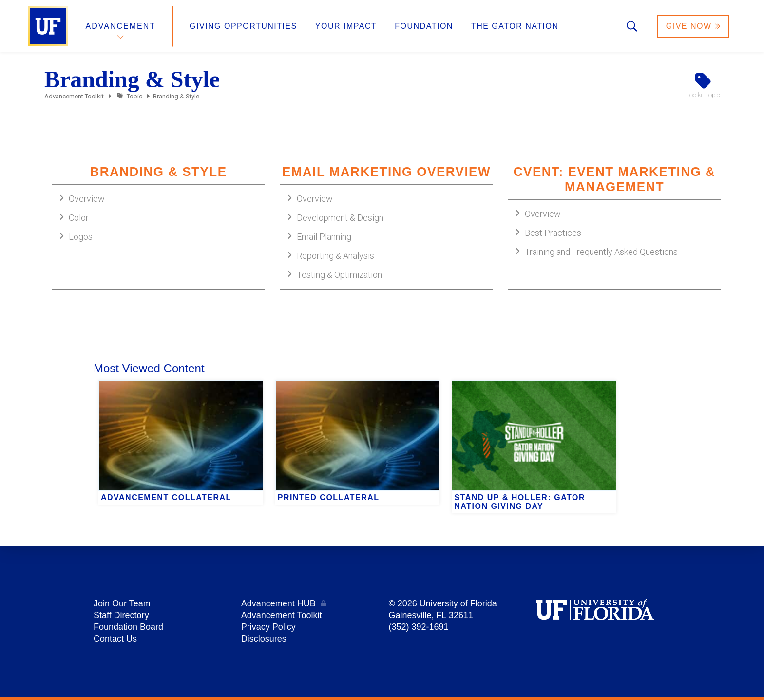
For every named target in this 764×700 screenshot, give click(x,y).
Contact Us (115, 639)
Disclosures (264, 639)
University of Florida (458, 603)
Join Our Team (122, 603)
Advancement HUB (278, 603)
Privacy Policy (268, 627)
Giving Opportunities (243, 26)
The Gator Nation (515, 26)
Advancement (121, 26)
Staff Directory (121, 615)
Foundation (424, 26)
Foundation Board (128, 627)
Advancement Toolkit (74, 96)
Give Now (693, 26)
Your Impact (346, 26)
